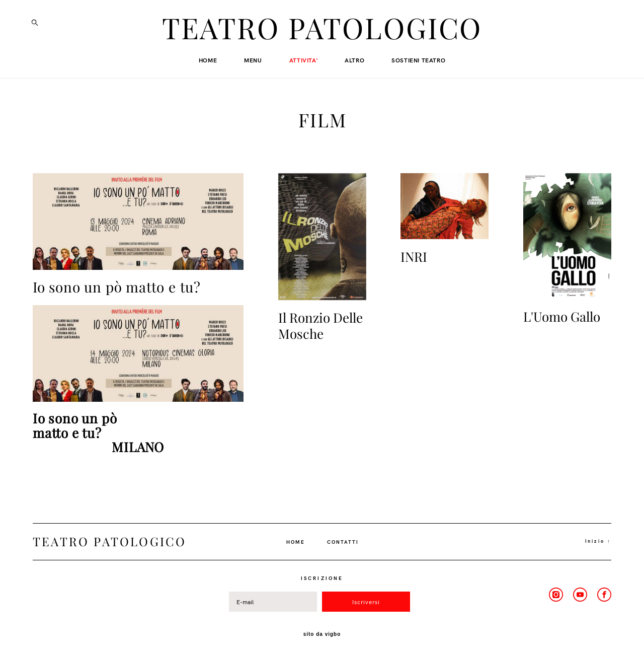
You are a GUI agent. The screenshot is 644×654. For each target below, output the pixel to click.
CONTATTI (343, 537)
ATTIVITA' (303, 60)
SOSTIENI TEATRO (418, 60)
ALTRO (354, 60)
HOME (208, 60)
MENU (253, 60)
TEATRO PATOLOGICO (322, 29)
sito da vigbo (322, 630)
